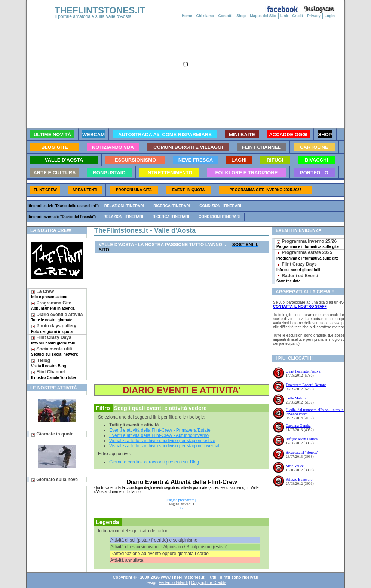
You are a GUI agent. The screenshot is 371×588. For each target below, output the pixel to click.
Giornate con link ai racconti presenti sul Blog (154, 462)
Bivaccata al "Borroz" (302, 452)
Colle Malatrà (296, 398)
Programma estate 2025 (308, 255)
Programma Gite (53, 305)
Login (330, 16)
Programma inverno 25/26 (308, 244)
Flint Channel (53, 374)
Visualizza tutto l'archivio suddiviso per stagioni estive (162, 441)
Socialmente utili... (54, 351)
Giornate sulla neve (54, 480)
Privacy (314, 16)
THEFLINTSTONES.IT (100, 10)
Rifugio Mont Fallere (302, 439)
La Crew (49, 294)
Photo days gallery (54, 328)
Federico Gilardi (173, 582)
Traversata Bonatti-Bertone (306, 385)
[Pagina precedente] (181, 500)
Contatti (225, 16)
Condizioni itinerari (220, 206)
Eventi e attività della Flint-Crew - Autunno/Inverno (159, 435)
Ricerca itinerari (172, 206)
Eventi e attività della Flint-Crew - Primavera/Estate (160, 430)
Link (284, 16)
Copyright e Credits (209, 582)
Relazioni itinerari (124, 206)
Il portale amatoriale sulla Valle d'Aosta (93, 16)
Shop (241, 16)
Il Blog (49, 363)
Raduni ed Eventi (297, 278)
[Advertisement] (182, 319)
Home (187, 16)
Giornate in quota (52, 434)
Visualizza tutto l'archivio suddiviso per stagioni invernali (165, 446)
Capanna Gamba (298, 425)
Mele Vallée (295, 466)
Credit (298, 16)
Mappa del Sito (263, 16)
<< (181, 508)
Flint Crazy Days (53, 340)
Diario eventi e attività (57, 317)
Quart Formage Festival (303, 371)
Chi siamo (205, 16)
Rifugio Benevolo (299, 479)
